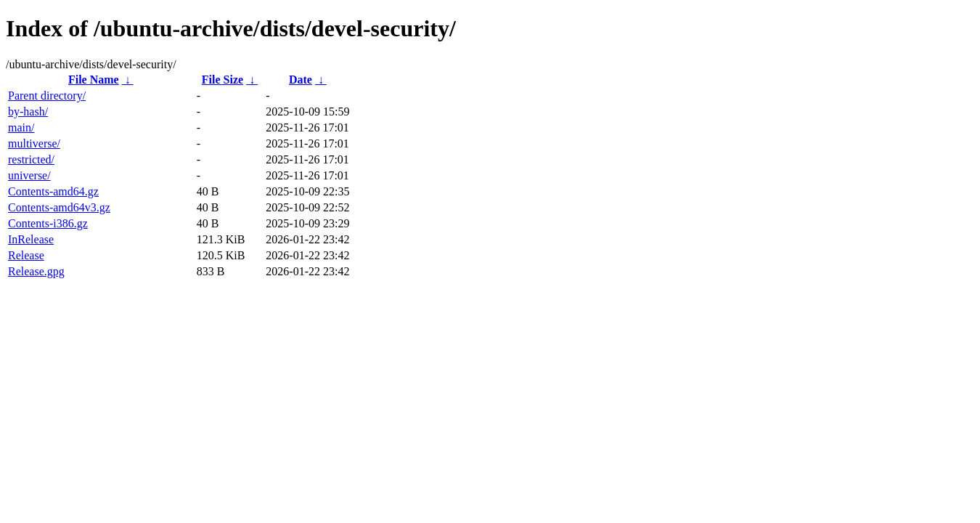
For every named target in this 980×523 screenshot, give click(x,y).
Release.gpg (36, 271)
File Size (222, 80)
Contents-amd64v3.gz (59, 207)
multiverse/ (34, 143)
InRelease (31, 239)
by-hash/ (28, 112)
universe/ (29, 175)
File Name (94, 80)
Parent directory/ (47, 96)
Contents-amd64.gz (53, 191)
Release (26, 255)
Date (301, 80)
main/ (21, 127)
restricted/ (31, 159)
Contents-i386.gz (48, 223)
